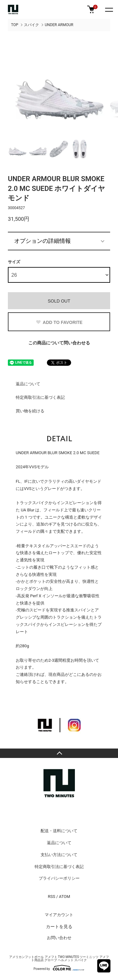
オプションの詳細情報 (42, 241)
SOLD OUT (59, 301)
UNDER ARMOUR (59, 25)
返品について (28, 384)
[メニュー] (109, 9)
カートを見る (59, 927)
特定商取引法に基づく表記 (40, 397)
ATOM (65, 896)
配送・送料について (59, 831)
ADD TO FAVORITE (59, 322)
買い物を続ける (30, 411)
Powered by (59, 968)
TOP (15, 25)
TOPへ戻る (59, 753)
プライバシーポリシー (59, 878)
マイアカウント (59, 915)
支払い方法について (59, 855)
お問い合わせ (59, 938)
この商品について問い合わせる (59, 343)
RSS (51, 896)
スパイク (31, 25)
